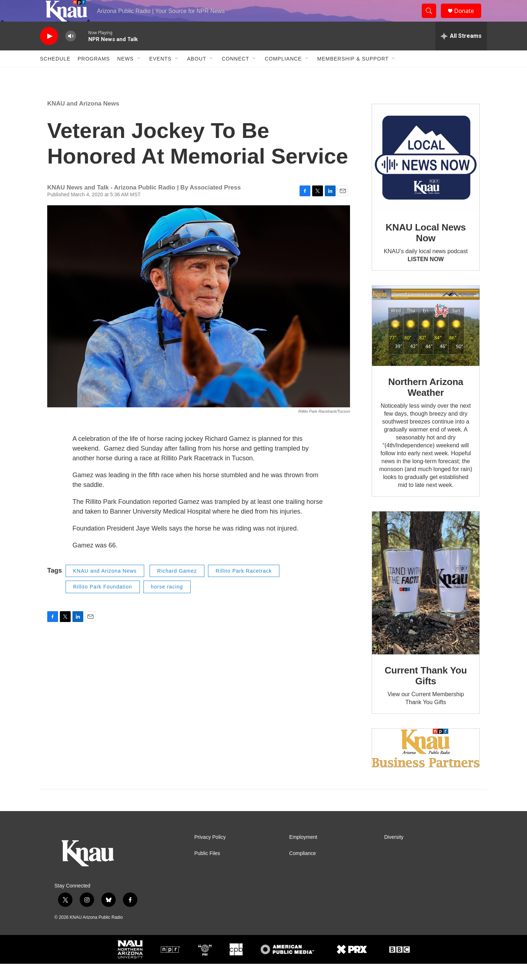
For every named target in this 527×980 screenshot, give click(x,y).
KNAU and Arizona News (83, 120)
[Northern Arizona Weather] (426, 342)
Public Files (207, 870)
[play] (49, 52)
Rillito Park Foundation (103, 603)
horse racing (167, 603)
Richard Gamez (177, 587)
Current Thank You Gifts (426, 692)
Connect (235, 75)
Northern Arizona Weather (426, 403)
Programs (94, 75)
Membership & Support (353, 75)
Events (160, 75)
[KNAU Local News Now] (426, 174)
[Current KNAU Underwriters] (426, 764)
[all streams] (461, 52)
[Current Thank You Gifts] (426, 599)
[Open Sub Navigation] (139, 75)
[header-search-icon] (432, 19)
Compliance (283, 75)
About (197, 75)
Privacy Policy (210, 853)
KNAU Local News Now (426, 249)
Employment (303, 853)
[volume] (71, 52)
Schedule (55, 75)
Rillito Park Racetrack (244, 587)
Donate (469, 19)
